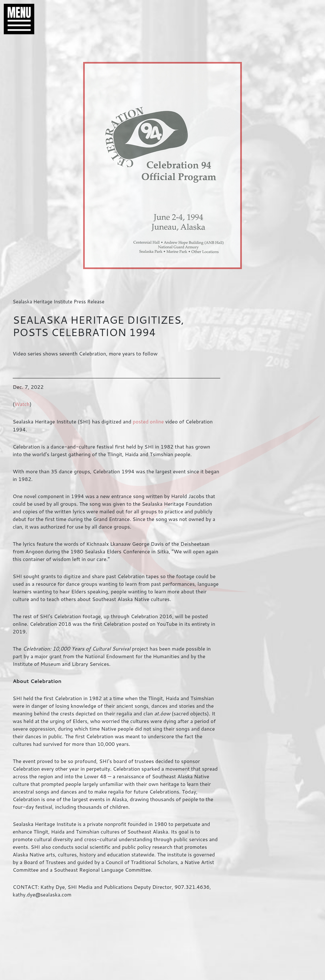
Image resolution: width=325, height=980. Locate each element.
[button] (16, 19)
